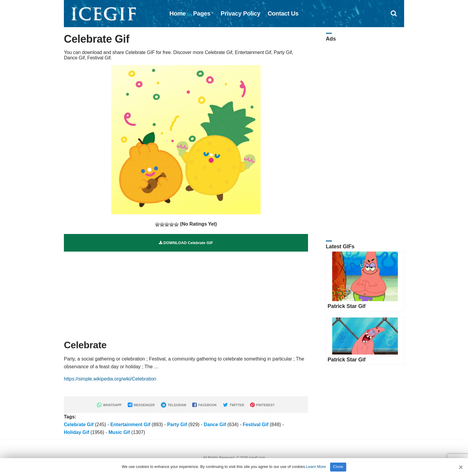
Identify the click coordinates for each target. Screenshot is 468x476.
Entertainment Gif (130, 425)
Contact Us (283, 13)
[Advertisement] (186, 293)
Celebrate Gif (79, 425)
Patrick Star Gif (347, 306)
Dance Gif (215, 425)
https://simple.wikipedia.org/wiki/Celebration (110, 379)
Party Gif (177, 425)
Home (178, 13)
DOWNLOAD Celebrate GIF (186, 243)
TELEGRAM (174, 405)
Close (338, 467)
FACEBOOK (204, 405)
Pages (202, 13)
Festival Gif (255, 425)
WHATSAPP (109, 405)
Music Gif (119, 432)
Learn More (316, 467)
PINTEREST (262, 405)
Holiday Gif (76, 432)
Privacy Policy (240, 13)
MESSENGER (141, 405)
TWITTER (234, 405)
